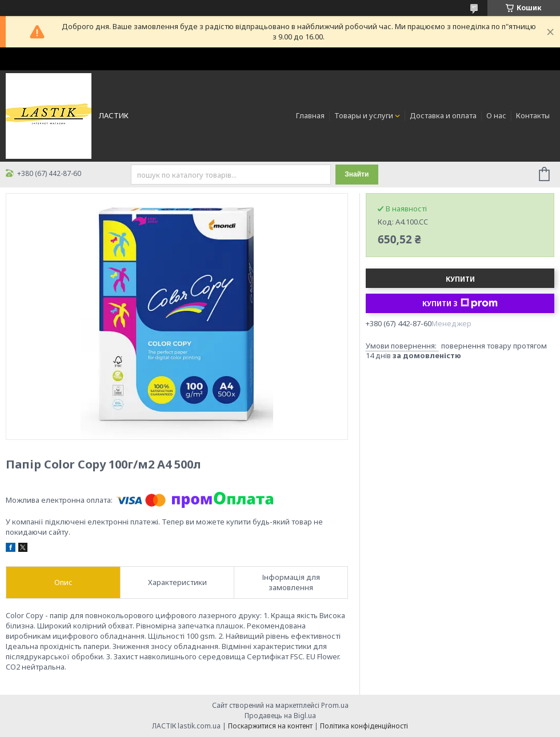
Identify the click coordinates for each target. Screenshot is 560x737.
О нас (496, 115)
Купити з (460, 303)
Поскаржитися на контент (270, 726)
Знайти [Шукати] (357, 174)
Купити (460, 279)
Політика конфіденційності (364, 726)
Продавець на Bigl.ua (280, 716)
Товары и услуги (364, 115)
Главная (310, 115)
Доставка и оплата (443, 115)
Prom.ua (335, 705)
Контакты (533, 115)
